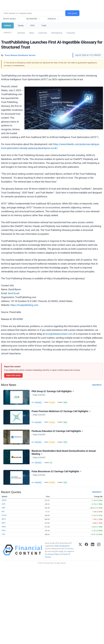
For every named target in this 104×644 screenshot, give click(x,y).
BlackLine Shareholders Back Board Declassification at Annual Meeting (64, 453)
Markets (8, 26)
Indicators (52, 19)
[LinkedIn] (93, 551)
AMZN (4, 501)
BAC (3, 512)
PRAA (66, 402)
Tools (44, 26)
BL (51, 463)
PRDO (66, 443)
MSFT (4, 524)
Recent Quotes (9, 19)
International (57, 33)
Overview (21, 33)
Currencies (43, 33)
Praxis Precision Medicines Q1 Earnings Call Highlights (61, 411)
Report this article (13, 375)
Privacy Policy (53, 555)
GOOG (4, 516)
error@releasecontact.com (59, 334)
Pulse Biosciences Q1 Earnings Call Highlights (57, 472)
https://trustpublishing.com (24, 305)
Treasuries (71, 33)
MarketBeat (38, 402)
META (4, 520)
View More (96, 385)
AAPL (4, 505)
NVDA (4, 528)
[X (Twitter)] (80, 551)
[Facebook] (86, 551)
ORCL (4, 531)
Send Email (14, 293)
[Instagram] (99, 551)
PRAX (66, 422)
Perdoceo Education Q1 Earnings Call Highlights (57, 432)
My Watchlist (32, 19)
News (32, 33)
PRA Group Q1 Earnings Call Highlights (53, 391)
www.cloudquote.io (62, 547)
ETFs (32, 26)
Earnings (52, 402)
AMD (3, 509)
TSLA (3, 535)
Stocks (21, 26)
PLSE (65, 483)
